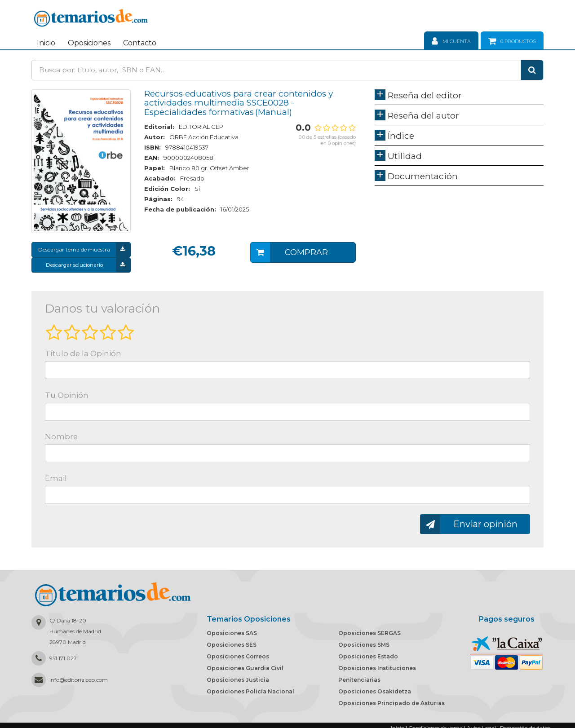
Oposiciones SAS (232, 628)
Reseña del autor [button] (423, 115)
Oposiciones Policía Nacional (250, 686)
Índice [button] (401, 136)
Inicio (46, 43)
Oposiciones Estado (368, 651)
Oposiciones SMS (364, 640)
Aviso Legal (481, 723)
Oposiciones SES (232, 640)
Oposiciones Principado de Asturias (391, 698)
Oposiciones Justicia (238, 675)
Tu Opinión (67, 390)
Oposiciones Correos (238, 651)
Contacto (140, 43)
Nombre (61, 432)
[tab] (459, 97)
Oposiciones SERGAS (369, 628)
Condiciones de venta (436, 723)
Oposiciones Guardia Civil (245, 663)
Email (56, 473)
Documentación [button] (423, 176)
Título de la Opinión (83, 349)
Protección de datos (525, 723)
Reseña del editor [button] (425, 95)
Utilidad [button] (405, 156)
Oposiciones (89, 43)
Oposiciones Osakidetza (375, 686)
